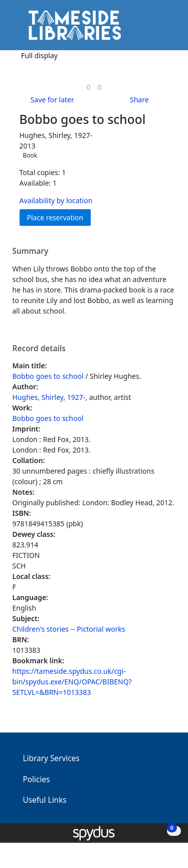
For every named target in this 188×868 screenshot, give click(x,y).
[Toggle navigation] (165, 29)
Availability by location (56, 200)
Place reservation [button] (59, 217)
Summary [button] (31, 251)
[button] (153, 29)
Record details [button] (39, 349)
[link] (88, 87)
